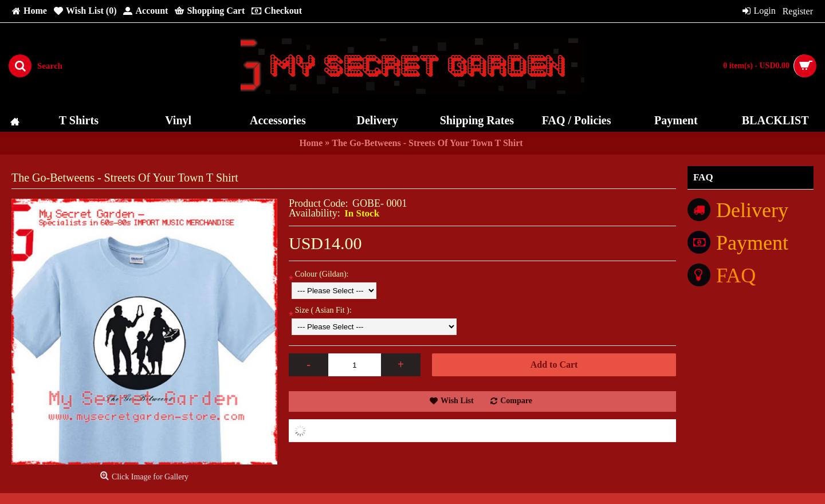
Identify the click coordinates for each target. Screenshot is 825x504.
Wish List (457, 401)
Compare (516, 401)
